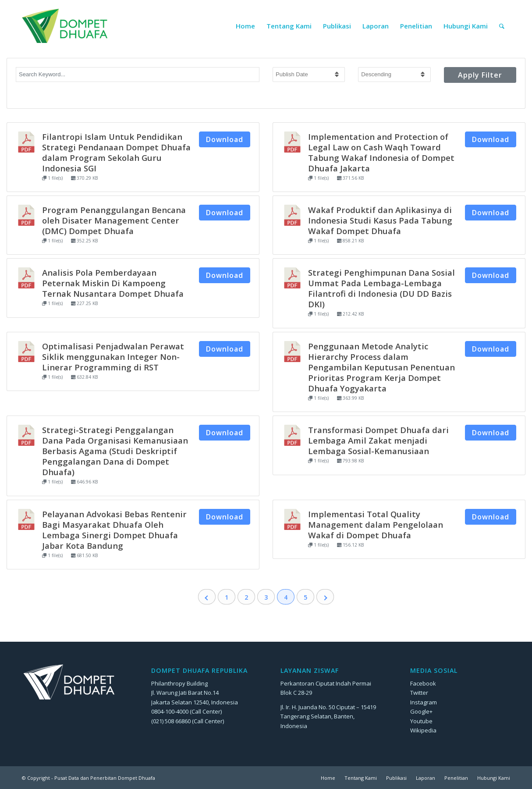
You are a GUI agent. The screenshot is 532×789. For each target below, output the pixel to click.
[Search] (502, 26)
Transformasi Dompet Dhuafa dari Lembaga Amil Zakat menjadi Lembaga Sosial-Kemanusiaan (378, 440)
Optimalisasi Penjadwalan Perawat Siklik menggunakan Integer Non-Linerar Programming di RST (113, 357)
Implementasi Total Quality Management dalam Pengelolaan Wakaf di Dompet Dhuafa (376, 524)
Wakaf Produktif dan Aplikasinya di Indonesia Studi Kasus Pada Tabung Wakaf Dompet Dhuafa (380, 220)
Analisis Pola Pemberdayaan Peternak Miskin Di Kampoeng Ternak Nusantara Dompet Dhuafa (113, 283)
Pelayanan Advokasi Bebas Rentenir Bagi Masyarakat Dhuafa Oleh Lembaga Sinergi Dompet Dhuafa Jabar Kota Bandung (114, 530)
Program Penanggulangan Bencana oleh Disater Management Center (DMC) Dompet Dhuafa (114, 220)
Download (225, 139)
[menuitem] (245, 26)
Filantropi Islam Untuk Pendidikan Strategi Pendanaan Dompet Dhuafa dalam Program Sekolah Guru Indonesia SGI (116, 152)
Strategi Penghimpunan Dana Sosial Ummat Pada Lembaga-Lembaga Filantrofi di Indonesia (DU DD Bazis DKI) (381, 288)
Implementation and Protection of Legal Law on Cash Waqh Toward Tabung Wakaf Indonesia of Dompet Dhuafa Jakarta (381, 152)
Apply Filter (480, 75)
